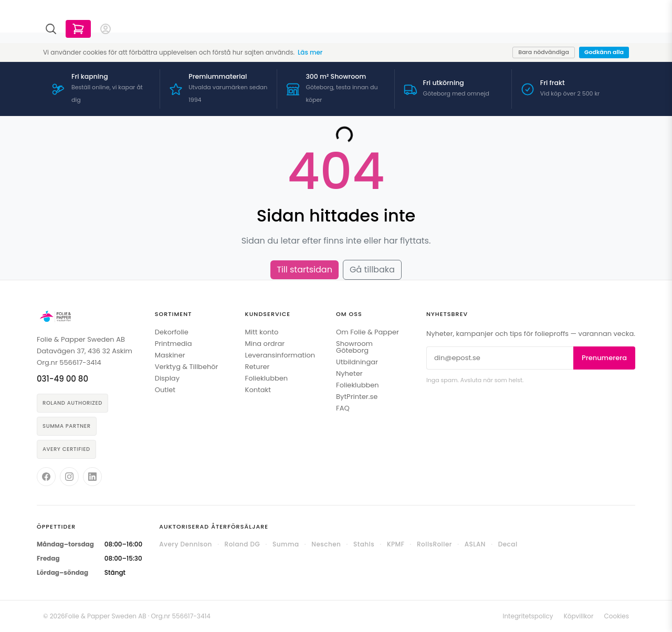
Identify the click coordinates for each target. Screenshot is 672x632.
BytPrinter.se (357, 397)
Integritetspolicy (528, 616)
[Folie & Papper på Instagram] (69, 477)
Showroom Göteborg (354, 347)
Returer (258, 367)
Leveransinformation (280, 355)
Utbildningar (357, 362)
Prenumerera (604, 358)
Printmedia (174, 344)
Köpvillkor (579, 616)
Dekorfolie (172, 332)
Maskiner (170, 355)
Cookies (617, 616)
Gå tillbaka (372, 270)
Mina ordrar (265, 344)
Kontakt (258, 390)
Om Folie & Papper (367, 332)
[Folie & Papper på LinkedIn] (92, 477)
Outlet (165, 390)
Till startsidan (304, 270)
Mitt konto (262, 332)
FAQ (343, 408)
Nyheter (349, 373)
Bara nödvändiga (544, 52)
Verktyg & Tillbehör (187, 367)
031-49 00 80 (62, 379)
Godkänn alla (604, 52)
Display (167, 378)
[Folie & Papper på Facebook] (46, 477)
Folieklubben (267, 378)
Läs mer (310, 52)
